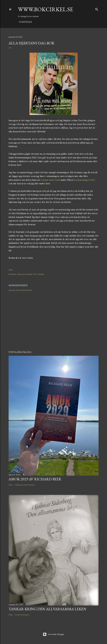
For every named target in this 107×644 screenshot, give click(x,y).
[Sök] (97, 9)
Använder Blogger (54, 634)
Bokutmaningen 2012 (84, 180)
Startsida (25, 22)
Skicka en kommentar (20, 290)
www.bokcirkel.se (46, 9)
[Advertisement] (54, 321)
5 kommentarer (22, 615)
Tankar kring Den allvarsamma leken (47, 609)
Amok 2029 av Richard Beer (35, 479)
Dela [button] (11, 270)
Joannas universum (50, 180)
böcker (41, 274)
